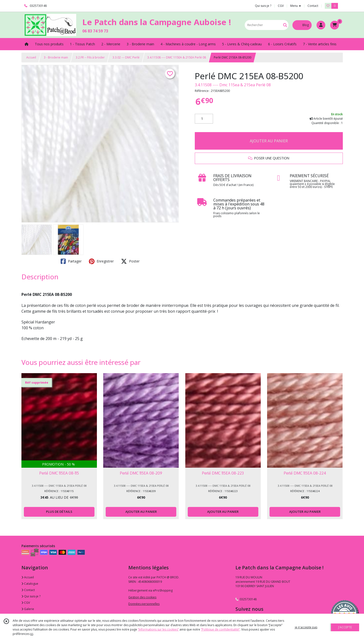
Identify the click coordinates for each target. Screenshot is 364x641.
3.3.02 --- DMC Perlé (126, 57)
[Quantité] (204, 119)
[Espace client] (321, 25)
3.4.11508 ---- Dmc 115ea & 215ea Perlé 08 (233, 85)
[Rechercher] (285, 25)
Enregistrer (101, 261)
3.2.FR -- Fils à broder (90, 57)
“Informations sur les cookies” (158, 629)
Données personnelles (144, 604)
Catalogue (30, 584)
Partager (71, 261)
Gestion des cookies (142, 597)
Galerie (28, 609)
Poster (130, 261)
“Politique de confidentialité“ (220, 629)
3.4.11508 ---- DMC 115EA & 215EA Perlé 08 (177, 57)
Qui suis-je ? (31, 596)
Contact (313, 6)
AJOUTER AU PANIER (269, 141)
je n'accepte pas (306, 627)
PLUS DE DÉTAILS (59, 512)
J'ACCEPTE (345, 627)
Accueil (31, 57)
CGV (26, 603)
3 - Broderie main (56, 57)
